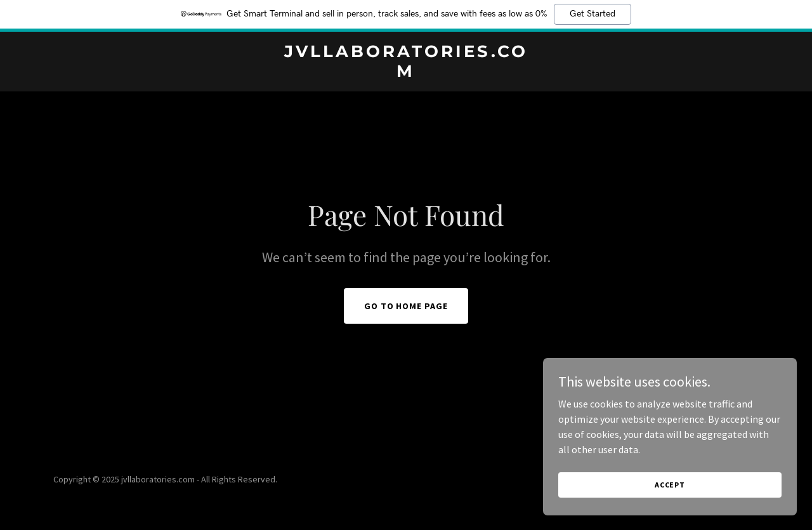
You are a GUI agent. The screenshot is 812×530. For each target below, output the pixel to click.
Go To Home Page (406, 306)
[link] (406, 73)
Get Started (593, 14)
